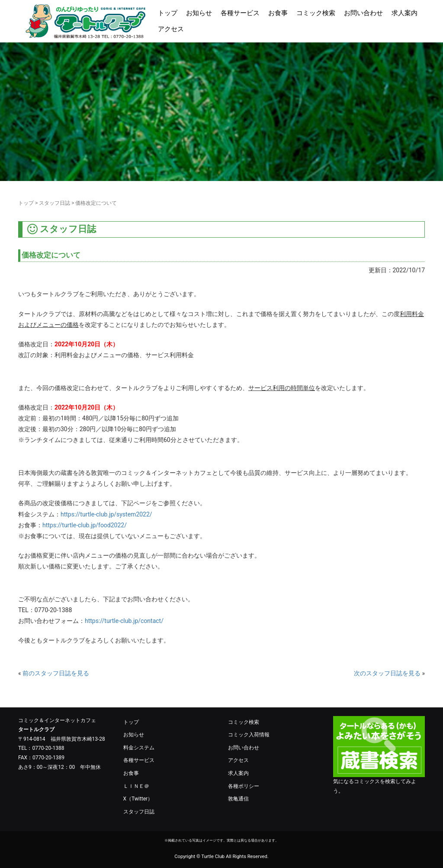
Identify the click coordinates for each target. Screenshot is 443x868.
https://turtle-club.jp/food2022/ (85, 525)
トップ (168, 13)
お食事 (278, 13)
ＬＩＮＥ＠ (136, 786)
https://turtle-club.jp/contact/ (124, 621)
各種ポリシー (244, 786)
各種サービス (240, 13)
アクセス (171, 29)
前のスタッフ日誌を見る (56, 673)
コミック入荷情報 (249, 735)
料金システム (139, 748)
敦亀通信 (238, 799)
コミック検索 (316, 13)
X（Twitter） (138, 799)
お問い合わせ (363, 13)
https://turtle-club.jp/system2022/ (106, 514)
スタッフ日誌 (55, 203)
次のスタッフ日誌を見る (387, 673)
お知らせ (199, 13)
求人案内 (404, 13)
